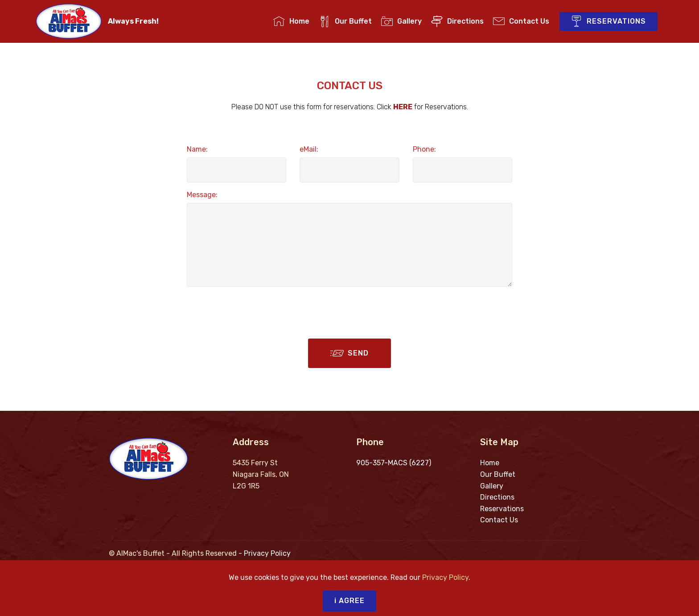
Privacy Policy (267, 553)
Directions (457, 21)
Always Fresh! (133, 21)
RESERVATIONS (609, 21)
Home (291, 21)
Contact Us (521, 21)
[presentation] (255, 311)
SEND (349, 353)
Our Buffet (345, 21)
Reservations (502, 509)
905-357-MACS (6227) (394, 463)
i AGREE (349, 601)
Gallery (401, 21)
